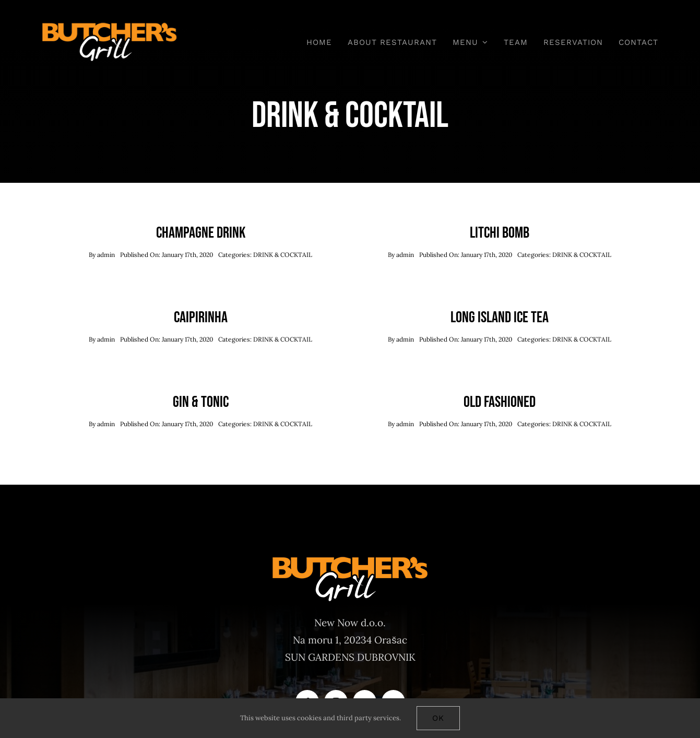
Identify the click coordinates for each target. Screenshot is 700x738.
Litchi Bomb (500, 233)
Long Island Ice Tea (500, 318)
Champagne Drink (201, 233)
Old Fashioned (500, 402)
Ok (438, 718)
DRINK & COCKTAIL (283, 255)
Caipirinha (201, 318)
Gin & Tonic (201, 402)
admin (106, 255)
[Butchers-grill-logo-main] (110, 26)
